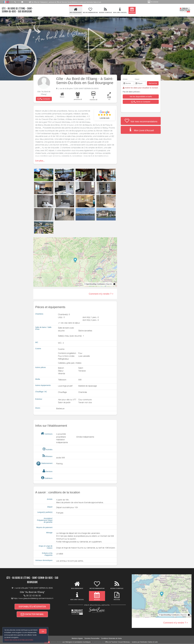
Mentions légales (77, 639)
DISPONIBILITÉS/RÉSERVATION (32, 607)
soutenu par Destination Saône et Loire (145, 642)
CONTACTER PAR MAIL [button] (32, 614)
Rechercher (153, 83)
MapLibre (109, 284)
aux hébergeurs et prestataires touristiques (77, 642)
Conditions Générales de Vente (111, 639)
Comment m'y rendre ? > (101, 294)
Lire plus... (40, 161)
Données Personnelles (92, 639)
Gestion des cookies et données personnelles (19, 640)
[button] (44, 99)
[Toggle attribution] (114, 284)
